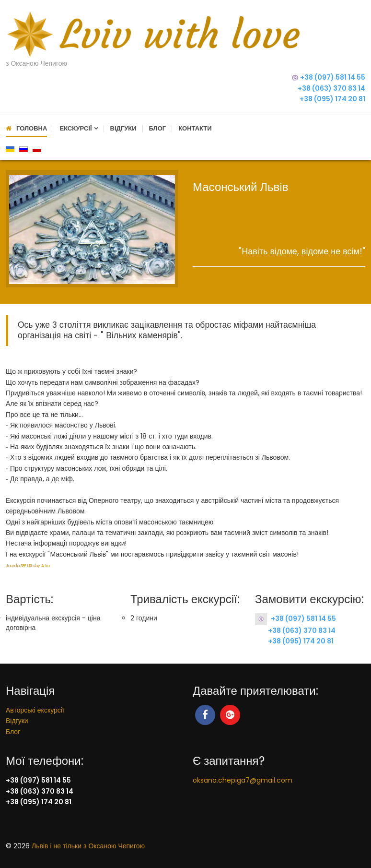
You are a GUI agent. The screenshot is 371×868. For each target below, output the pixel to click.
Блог (158, 128)
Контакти (195, 128)
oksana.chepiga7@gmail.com (243, 780)
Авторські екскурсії (35, 710)
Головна (32, 128)
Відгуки (123, 128)
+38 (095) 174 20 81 (332, 99)
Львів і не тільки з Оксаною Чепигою (88, 846)
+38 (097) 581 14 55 (333, 77)
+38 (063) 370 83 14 (331, 88)
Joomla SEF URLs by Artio (28, 566)
